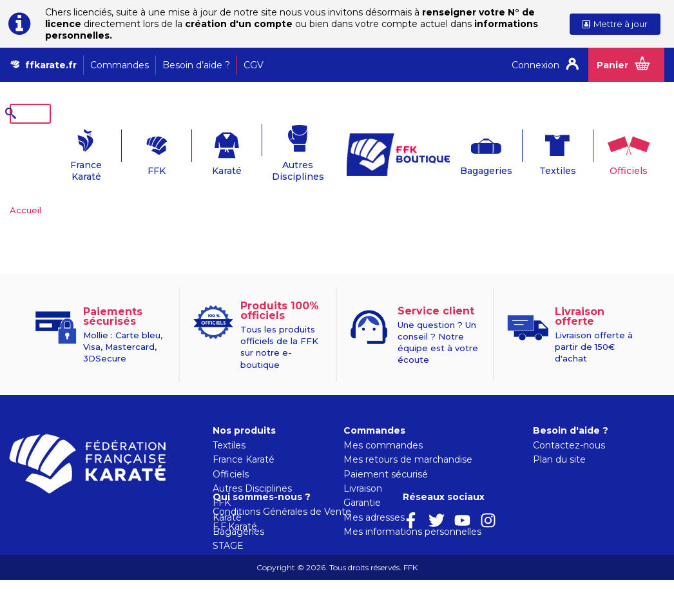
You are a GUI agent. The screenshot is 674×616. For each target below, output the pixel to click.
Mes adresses (374, 497)
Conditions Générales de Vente (413, 548)
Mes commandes (383, 425)
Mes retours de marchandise (408, 439)
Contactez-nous (569, 425)
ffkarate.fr (51, 65)
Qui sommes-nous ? (392, 533)
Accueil (25, 190)
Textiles (540, 151)
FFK (133, 151)
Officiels (613, 151)
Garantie (362, 483)
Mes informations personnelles (412, 512)
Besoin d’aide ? (196, 65)
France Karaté (61, 151)
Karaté (206, 151)
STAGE (228, 526)
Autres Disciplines (279, 151)
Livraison (363, 468)
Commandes (120, 65)
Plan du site (559, 439)
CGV (254, 65)
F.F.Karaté (366, 563)
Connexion (535, 65)
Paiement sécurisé (386, 454)
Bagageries (467, 151)
